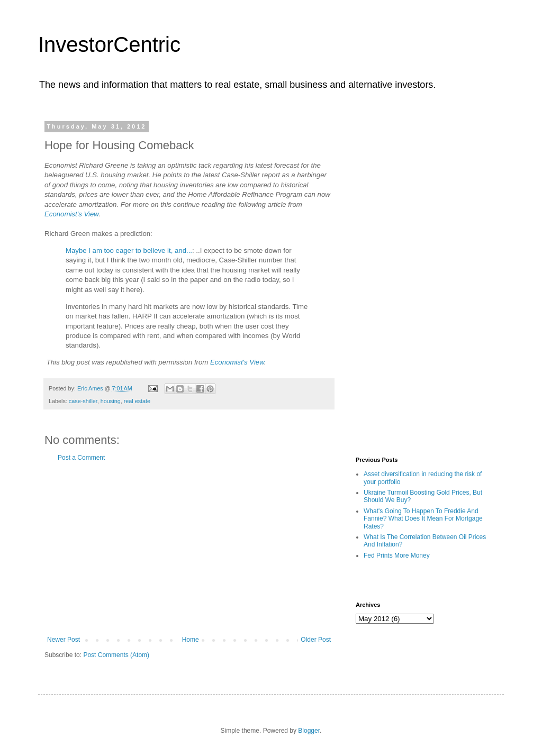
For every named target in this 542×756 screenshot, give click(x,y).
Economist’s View (71, 214)
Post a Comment (81, 458)
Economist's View (237, 362)
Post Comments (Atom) (116, 655)
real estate (137, 401)
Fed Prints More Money (397, 555)
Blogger (309, 731)
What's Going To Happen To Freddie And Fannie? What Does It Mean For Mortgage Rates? (423, 519)
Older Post (316, 640)
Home (191, 640)
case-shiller (83, 401)
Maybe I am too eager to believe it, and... (129, 251)
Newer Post (64, 640)
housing (111, 401)
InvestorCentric (109, 44)
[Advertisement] (189, 549)
